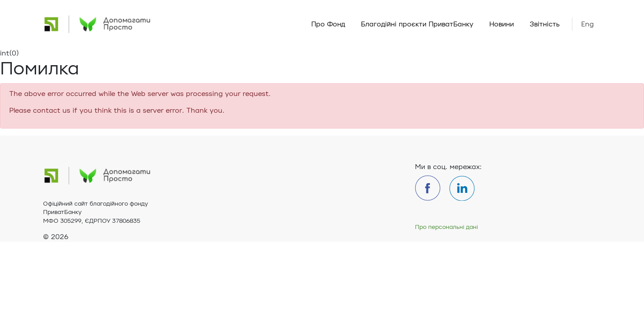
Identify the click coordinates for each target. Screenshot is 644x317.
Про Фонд (328, 24)
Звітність (545, 24)
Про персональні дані (446, 227)
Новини (502, 24)
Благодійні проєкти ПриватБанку (417, 24)
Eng (588, 24)
